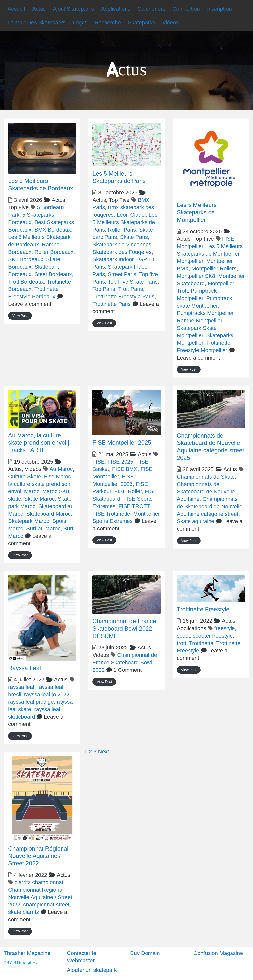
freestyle (224, 628)
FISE (98, 462)
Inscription (219, 9)
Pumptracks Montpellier (205, 313)
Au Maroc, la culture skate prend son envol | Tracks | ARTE (39, 443)
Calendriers (151, 9)
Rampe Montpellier (200, 321)
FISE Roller (128, 491)
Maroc (32, 491)
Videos (171, 22)
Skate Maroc (40, 499)
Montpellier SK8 (196, 276)
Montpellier (190, 261)
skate (15, 499)
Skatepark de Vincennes (122, 245)
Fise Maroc (58, 477)
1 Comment (127, 670)
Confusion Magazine (218, 953)
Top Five (18, 207)
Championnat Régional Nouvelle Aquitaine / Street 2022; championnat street (40, 897)
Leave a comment (30, 304)
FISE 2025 (120, 462)
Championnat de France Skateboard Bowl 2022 (125, 662)
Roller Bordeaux (54, 252)
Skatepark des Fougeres (122, 252)
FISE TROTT (134, 506)
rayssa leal (21, 687)
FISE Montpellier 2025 (122, 443)
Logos (80, 22)
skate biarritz (24, 912)
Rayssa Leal (24, 668)
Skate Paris (134, 237)
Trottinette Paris (111, 304)
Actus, (111, 200)
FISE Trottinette (111, 514)
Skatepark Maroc (29, 521)
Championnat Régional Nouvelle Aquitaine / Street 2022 (38, 856)
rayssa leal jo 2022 (47, 694)
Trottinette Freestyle (203, 609)
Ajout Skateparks (73, 9)
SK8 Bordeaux (26, 259)
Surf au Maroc (43, 529)
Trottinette (201, 643)
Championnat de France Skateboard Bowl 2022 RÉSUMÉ (124, 629)
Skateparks (142, 22)
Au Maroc (61, 469)
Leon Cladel (131, 215)
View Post (20, 316)
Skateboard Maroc (48, 514)
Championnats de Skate (206, 477)
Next (103, 752)
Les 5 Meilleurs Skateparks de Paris (125, 222)
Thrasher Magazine (27, 953)
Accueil (16, 9)
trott (182, 643)
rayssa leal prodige (31, 702)
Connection (186, 9)
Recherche (108, 22)
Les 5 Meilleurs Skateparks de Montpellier (197, 212)
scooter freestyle (213, 636)
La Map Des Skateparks (36, 22)
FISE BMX (125, 469)
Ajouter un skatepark (92, 970)
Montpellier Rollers (214, 269)
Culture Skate (25, 477)
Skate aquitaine (196, 521)
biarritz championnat (39, 882)
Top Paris (104, 289)
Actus (39, 9)
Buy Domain (145, 953)
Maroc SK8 (56, 491)
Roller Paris (122, 230)
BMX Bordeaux (53, 230)
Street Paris (122, 274)
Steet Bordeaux (53, 274)
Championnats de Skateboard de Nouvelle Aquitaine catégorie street (210, 506)
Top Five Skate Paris (133, 282)
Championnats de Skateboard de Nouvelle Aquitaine (206, 492)
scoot (183, 636)
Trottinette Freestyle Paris (123, 297)
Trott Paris (131, 289)
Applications (116, 9)
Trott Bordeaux (26, 282)
